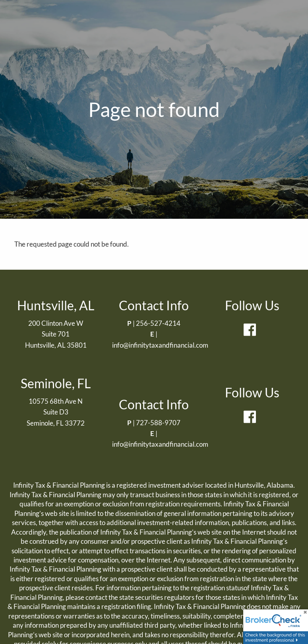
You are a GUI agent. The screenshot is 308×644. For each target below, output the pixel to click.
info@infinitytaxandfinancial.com (160, 345)
